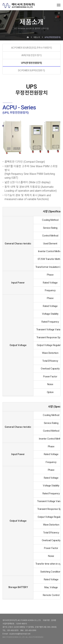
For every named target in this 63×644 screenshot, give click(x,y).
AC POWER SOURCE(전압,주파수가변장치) (32, 48)
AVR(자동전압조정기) (32, 55)
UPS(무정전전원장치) (31, 63)
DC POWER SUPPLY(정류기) (31, 70)
